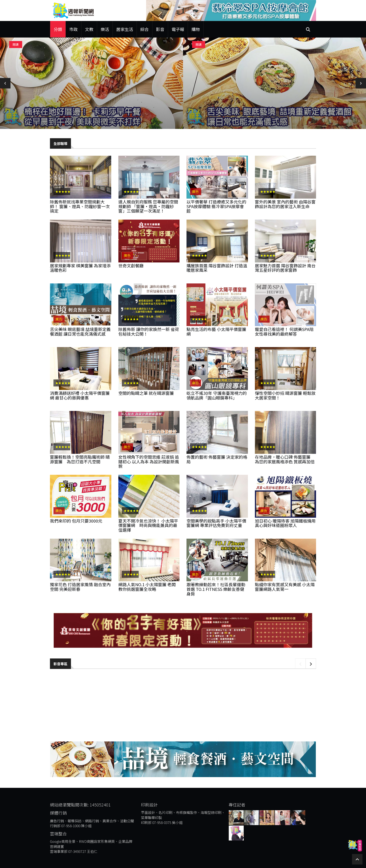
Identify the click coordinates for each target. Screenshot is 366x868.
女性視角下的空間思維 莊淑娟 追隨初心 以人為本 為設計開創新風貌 (149, 462)
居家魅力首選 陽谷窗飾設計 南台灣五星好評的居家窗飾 (285, 268)
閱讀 (16, 44)
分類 (58, 29)
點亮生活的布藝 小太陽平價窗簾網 (216, 331)
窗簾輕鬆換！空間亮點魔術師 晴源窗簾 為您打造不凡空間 (80, 459)
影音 (160, 29)
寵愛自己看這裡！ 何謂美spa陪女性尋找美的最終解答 (284, 331)
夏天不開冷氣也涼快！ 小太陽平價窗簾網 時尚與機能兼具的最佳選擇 (148, 525)
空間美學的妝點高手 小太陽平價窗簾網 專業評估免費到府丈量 (216, 523)
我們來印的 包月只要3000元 (76, 521)
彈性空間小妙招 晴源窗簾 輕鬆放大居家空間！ (285, 395)
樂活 (105, 29)
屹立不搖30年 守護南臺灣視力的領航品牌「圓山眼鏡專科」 (217, 395)
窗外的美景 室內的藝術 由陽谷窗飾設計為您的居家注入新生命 (285, 204)
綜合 (144, 29)
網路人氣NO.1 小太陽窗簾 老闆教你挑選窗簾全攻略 (147, 587)
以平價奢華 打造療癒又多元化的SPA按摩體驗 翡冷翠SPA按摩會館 (216, 206)
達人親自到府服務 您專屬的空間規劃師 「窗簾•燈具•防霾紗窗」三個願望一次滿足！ (148, 206)
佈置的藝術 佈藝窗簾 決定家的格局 (217, 459)
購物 (196, 29)
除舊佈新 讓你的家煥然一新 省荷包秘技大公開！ (149, 331)
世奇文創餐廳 (131, 265)
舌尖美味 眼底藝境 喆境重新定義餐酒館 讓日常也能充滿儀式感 (80, 331)
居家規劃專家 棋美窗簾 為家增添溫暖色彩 (80, 268)
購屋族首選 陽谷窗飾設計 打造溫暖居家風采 (217, 268)
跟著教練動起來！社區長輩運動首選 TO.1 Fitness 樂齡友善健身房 (216, 589)
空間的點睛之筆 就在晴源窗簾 (146, 393)
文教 (89, 29)
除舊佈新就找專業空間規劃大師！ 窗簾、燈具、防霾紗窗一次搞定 (80, 206)
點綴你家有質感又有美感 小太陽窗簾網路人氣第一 (285, 587)
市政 (74, 29)
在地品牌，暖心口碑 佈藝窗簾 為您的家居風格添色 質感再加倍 (285, 459)
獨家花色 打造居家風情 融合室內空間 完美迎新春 (80, 587)
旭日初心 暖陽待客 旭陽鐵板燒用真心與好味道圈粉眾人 (285, 523)
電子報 (178, 29)
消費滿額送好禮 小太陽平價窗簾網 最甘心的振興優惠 (80, 395)
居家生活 (125, 29)
